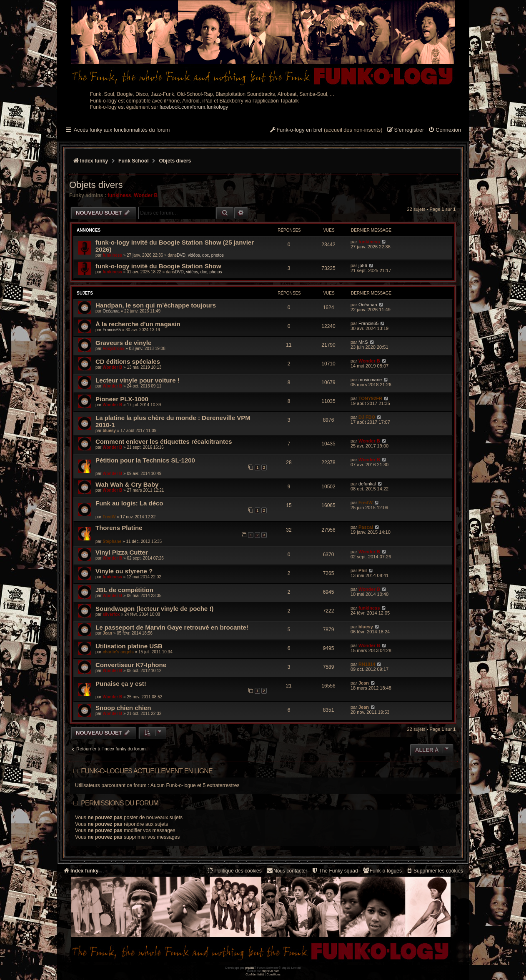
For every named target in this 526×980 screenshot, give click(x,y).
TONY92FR (370, 398)
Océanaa (111, 311)
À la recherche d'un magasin (138, 324)
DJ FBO (367, 417)
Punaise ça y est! (121, 684)
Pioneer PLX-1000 (122, 399)
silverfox (111, 614)
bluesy (109, 431)
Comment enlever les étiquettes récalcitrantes (164, 441)
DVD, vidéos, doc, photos (200, 255)
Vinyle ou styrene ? (124, 571)
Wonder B (146, 195)
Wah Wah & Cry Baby (127, 484)
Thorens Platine (119, 528)
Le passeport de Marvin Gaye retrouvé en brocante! (172, 627)
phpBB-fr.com (271, 971)
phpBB (249, 968)
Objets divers (96, 185)
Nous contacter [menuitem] (287, 871)
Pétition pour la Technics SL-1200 (145, 460)
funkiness (119, 195)
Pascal (366, 527)
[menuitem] (445, 130)
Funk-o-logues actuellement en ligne (147, 771)
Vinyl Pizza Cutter (122, 552)
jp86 (363, 265)
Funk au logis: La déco (129, 503)
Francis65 (112, 330)
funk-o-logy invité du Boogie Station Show (158, 266)
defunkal (367, 484)
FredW (109, 517)
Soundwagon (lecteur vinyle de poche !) (154, 609)
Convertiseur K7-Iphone (131, 665)
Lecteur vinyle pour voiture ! (138, 380)
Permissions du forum (120, 803)
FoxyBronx (113, 349)
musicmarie (370, 380)
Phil (363, 570)
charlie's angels (118, 652)
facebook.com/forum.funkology (194, 107)
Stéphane (112, 541)
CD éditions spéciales (128, 361)
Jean (107, 633)
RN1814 (367, 664)
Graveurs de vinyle (123, 343)
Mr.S (363, 342)
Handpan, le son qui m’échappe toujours (156, 305)
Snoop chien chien (123, 708)
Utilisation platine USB (129, 646)
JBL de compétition (124, 590)
